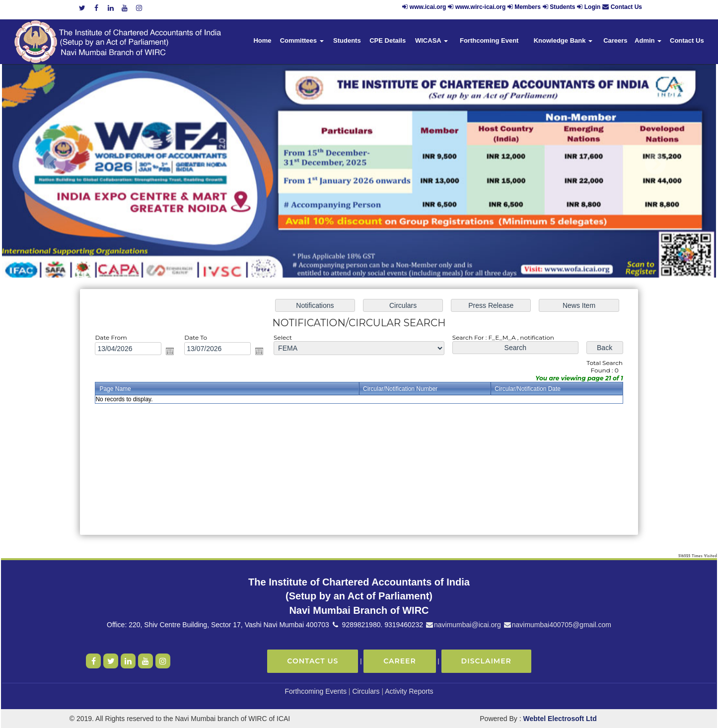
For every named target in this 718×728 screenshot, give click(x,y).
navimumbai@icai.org (463, 625)
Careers (615, 40)
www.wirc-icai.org (481, 7)
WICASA (431, 40)
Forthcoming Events (316, 691)
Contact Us (626, 7)
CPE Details (388, 40)
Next (655, 164)
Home (262, 40)
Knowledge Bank (563, 40)
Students (562, 7)
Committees (302, 40)
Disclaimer (486, 661)
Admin (648, 40)
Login (593, 7)
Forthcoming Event (489, 40)
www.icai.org (428, 7)
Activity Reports (409, 691)
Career (400, 661)
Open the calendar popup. (174, 352)
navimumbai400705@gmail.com (557, 625)
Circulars (366, 691)
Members (528, 7)
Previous (55, 164)
